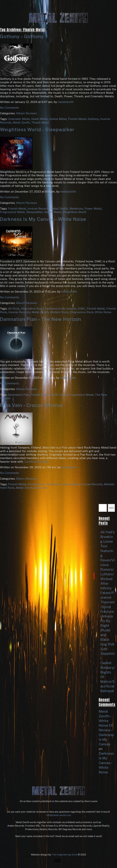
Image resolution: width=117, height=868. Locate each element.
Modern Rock (59, 312)
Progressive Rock (81, 312)
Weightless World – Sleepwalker (37, 130)
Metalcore (76, 208)
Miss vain (41, 488)
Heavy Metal (71, 484)
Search (102, 501)
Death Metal (39, 119)
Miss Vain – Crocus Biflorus (31, 405)
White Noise (103, 312)
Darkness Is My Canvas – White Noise (43, 219)
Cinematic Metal (19, 119)
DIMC (81, 308)
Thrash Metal (40, 122)
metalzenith (66, 102)
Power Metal (93, 208)
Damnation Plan (19, 395)
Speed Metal (53, 212)
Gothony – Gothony (22, 36)
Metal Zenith (21, 122)
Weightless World (74, 212)
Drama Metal (58, 119)
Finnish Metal (77, 119)
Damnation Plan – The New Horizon (41, 319)
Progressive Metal (12, 212)
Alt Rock (14, 308)
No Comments (9, 108)
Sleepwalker (34, 212)
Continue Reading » (37, 462)
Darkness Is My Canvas (60, 308)
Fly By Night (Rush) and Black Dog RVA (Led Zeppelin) (108, 639)
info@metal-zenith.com (59, 815)
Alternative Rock (32, 308)
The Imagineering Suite (65, 855)
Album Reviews (26, 113)
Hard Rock (53, 484)
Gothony (93, 119)
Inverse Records (38, 208)
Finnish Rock (36, 484)
